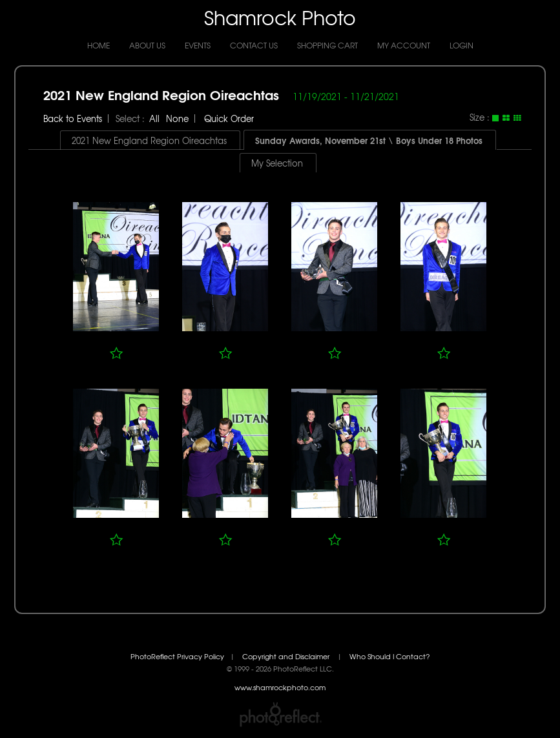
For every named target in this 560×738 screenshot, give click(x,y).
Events (198, 45)
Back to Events (73, 118)
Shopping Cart (327, 45)
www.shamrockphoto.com (280, 687)
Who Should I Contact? (390, 656)
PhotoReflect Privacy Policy (177, 656)
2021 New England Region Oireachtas (161, 94)
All (154, 118)
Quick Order (229, 118)
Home (99, 45)
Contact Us (254, 45)
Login (461, 45)
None (177, 118)
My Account (404, 45)
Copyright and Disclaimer (287, 656)
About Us (147, 45)
